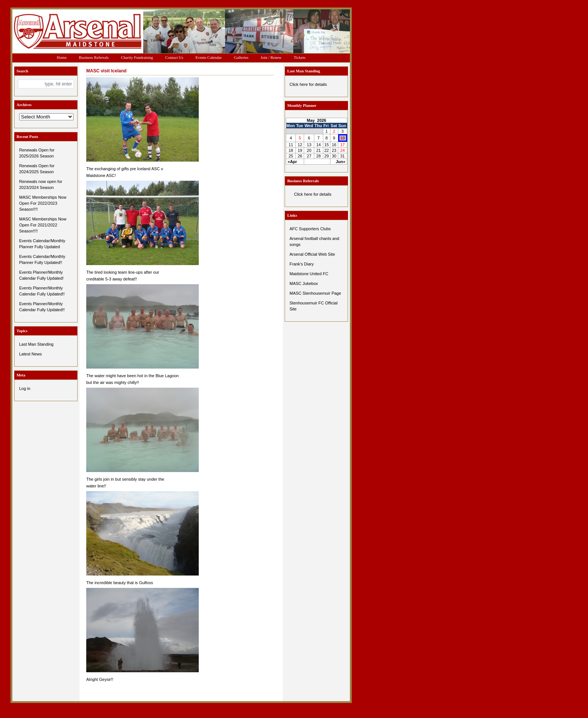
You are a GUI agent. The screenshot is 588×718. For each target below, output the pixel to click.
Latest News (31, 354)
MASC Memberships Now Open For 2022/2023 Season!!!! (43, 203)
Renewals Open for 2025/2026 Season (37, 153)
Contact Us (174, 58)
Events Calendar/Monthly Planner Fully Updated (42, 244)
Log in (25, 388)
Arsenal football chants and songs (314, 241)
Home (62, 58)
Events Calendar (208, 58)
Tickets (299, 58)
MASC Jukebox (304, 283)
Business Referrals (94, 58)
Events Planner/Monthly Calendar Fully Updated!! (42, 291)
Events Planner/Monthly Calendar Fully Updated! (41, 275)
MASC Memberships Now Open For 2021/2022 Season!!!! (43, 225)
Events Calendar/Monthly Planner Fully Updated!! (42, 259)
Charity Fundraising (137, 58)
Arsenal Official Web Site (312, 254)
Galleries (241, 58)
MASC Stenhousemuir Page (315, 293)
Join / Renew (271, 58)
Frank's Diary (301, 264)
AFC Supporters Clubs (310, 229)
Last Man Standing (36, 344)
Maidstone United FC (309, 274)
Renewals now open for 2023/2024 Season (41, 184)
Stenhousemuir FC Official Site (313, 306)
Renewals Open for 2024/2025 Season (37, 169)
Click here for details (308, 84)
